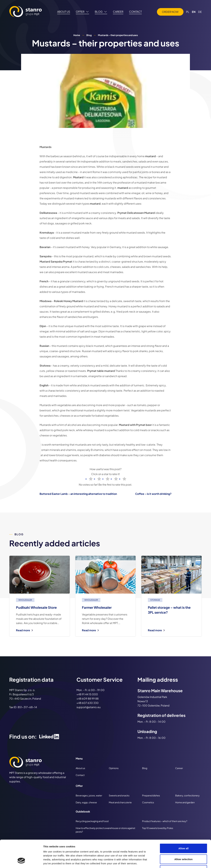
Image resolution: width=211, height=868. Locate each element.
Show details (173, 861)
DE (200, 12)
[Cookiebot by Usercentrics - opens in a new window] (21, 862)
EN (194, 12)
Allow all (183, 825)
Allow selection (184, 836)
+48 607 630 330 (88, 703)
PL (188, 12)
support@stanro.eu (89, 707)
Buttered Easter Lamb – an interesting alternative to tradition (78, 494)
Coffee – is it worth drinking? (153, 494)
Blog (89, 35)
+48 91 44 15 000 (87, 694)
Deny (183, 846)
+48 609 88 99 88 (88, 699)
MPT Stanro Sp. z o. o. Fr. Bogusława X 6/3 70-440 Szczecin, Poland (25, 694)
